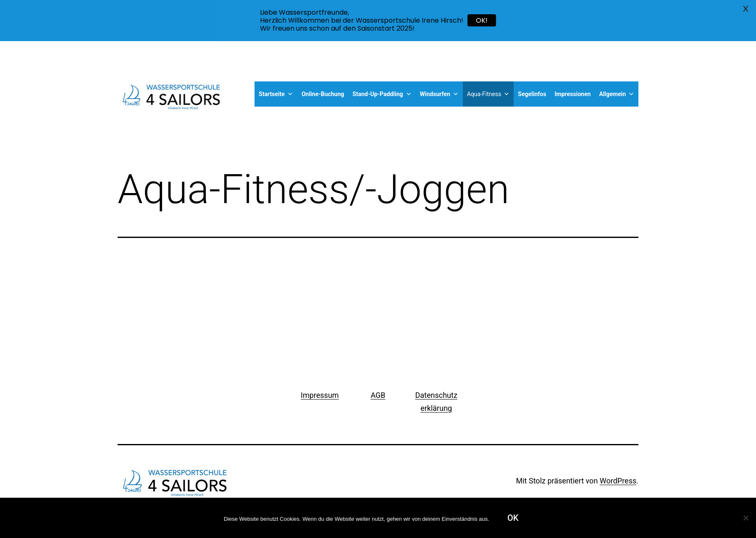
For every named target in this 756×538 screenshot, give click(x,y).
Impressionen (572, 94)
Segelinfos (532, 94)
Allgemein (617, 94)
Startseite (276, 94)
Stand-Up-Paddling (382, 94)
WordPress (618, 481)
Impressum (320, 395)
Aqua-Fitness (488, 94)
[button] (289, 94)
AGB (378, 395)
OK (513, 518)
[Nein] (745, 518)
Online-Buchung (323, 94)
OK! (482, 20)
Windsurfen (439, 94)
